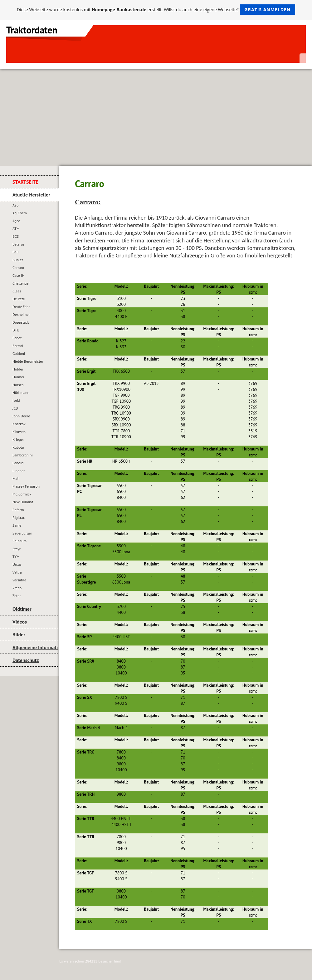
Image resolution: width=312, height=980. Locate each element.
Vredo (17, 588)
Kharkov (19, 424)
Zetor (17, 596)
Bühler (18, 260)
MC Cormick (22, 494)
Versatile (19, 580)
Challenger (21, 283)
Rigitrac (19, 517)
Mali (16, 478)
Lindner (19, 471)
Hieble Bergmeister (28, 361)
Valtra (17, 572)
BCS (16, 236)
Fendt (17, 338)
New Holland (23, 502)
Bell (16, 252)
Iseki (16, 400)
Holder (18, 369)
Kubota (18, 447)
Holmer (18, 377)
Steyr (17, 549)
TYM (16, 557)
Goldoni (19, 353)
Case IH (19, 275)
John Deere (21, 416)
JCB (15, 408)
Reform (18, 510)
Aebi (16, 205)
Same (17, 525)
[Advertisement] (156, 116)
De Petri (19, 299)
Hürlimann (21, 393)
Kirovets (19, 432)
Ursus (17, 564)
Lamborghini (23, 455)
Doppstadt (21, 322)
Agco (16, 221)
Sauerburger (22, 533)
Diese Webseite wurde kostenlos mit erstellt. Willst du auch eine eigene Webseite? (156, 10)
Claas (17, 291)
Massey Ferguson (26, 486)
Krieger (18, 439)
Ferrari (18, 346)
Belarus (18, 244)
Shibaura (19, 541)
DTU (16, 330)
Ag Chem (20, 213)
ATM (16, 229)
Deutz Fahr (21, 307)
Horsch (18, 385)
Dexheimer (21, 314)
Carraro (18, 268)
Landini (18, 463)
